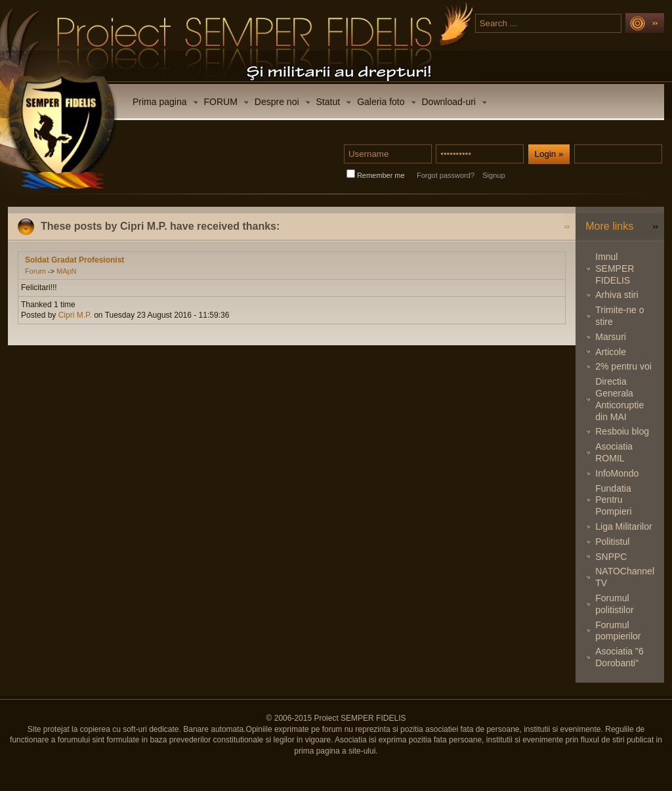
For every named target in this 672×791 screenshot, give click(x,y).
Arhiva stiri (617, 295)
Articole (611, 352)
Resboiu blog (622, 431)
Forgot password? (446, 175)
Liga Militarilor (623, 526)
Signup (493, 175)
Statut (328, 102)
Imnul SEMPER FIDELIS (615, 268)
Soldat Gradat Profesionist (74, 260)
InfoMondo (617, 473)
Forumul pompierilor (618, 631)
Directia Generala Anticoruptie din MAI (619, 399)
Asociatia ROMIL (614, 452)
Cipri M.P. (75, 315)
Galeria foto (381, 102)
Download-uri (449, 102)
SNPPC (611, 557)
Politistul (612, 542)
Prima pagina (160, 102)
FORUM (221, 102)
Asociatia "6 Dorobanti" (619, 657)
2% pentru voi (623, 366)
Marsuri (611, 337)
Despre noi (277, 102)
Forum (35, 271)
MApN (67, 271)
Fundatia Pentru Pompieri (613, 500)
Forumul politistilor (614, 604)
